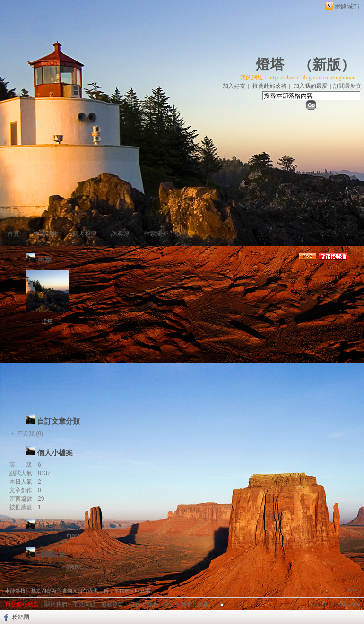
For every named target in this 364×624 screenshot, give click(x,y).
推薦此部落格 (269, 86)
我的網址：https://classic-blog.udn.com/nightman (298, 78)
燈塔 (270, 65)
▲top (353, 589)
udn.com (349, 604)
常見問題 (84, 604)
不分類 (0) (30, 433)
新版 (327, 65)
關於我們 (56, 604)
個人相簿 (85, 234)
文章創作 (46, 234)
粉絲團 (21, 617)
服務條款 (113, 604)
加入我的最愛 (311, 86)
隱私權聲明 (178, 604)
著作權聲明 (144, 604)
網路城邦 (347, 6)
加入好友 (234, 86)
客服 (203, 604)
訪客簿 (120, 234)
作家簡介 (156, 234)
